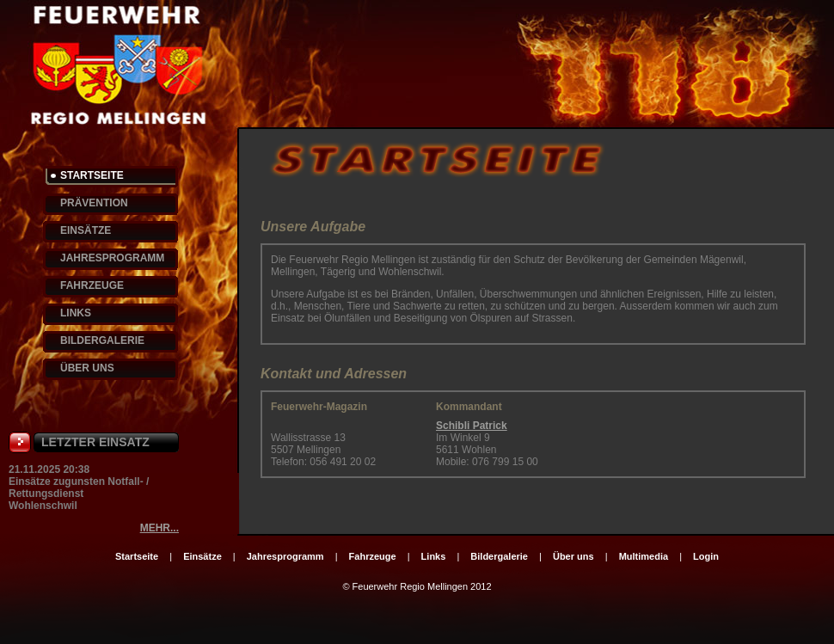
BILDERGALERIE (102, 340)
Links (434, 556)
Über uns (573, 556)
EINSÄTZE (86, 230)
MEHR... (159, 528)
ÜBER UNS (87, 368)
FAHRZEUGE (92, 285)
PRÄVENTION (94, 203)
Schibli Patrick (472, 426)
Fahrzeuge (373, 556)
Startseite (137, 556)
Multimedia (644, 556)
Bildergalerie (499, 556)
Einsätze (202, 556)
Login (706, 556)
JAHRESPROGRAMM (112, 258)
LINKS (76, 313)
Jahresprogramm (285, 556)
